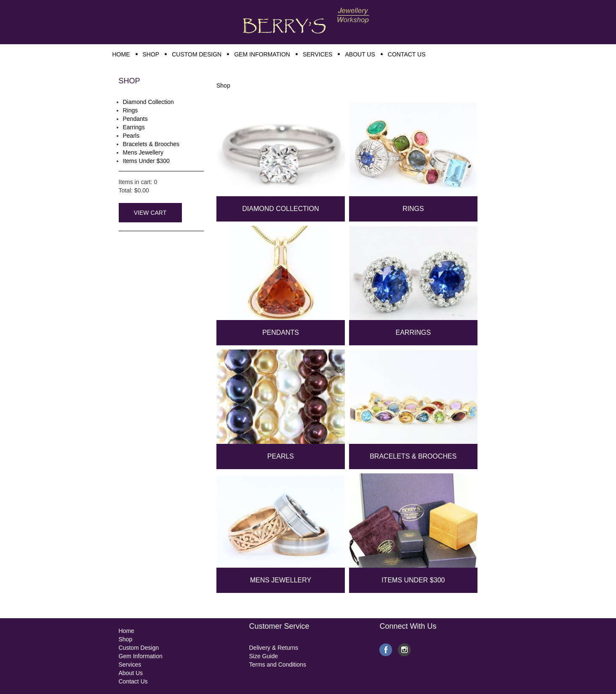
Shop (223, 85)
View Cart (150, 213)
